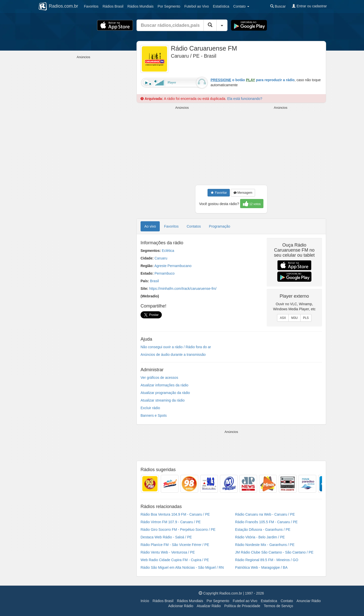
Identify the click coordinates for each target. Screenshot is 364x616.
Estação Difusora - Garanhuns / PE (263, 530)
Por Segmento (218, 601)
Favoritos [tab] (171, 226)
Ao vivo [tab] (150, 226)
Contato (287, 601)
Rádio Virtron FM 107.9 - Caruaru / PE (171, 522)
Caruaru (161, 258)
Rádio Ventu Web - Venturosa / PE (168, 552)
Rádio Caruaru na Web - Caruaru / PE (265, 514)
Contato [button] (241, 6)
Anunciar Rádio (309, 601)
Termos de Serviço (278, 606)
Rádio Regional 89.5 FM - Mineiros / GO (267, 560)
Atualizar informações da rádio (164, 385)
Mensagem (243, 193)
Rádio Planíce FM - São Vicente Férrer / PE (175, 545)
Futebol (197, 6)
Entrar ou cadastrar (309, 6)
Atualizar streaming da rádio (163, 400)
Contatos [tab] (194, 226)
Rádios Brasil (163, 601)
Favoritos (91, 6)
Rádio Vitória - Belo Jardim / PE (260, 537)
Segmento (169, 6)
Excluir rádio (150, 408)
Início (145, 601)
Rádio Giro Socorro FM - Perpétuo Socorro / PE (178, 530)
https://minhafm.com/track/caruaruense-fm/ (183, 289)
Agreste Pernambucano (173, 266)
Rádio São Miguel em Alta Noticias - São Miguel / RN (182, 567)
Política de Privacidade (242, 606)
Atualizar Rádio (209, 606)
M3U (294, 318)
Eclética (168, 251)
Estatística (221, 6)
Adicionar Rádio (181, 606)
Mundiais (141, 6)
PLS (306, 318)
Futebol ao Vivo (245, 601)
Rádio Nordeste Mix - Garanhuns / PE (265, 545)
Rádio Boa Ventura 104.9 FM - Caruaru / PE (175, 514)
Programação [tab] (220, 226)
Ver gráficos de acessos (159, 378)
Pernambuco (164, 273)
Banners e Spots (154, 415)
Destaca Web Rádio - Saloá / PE (166, 537)
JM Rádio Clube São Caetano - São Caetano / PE (274, 552)
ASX (283, 318)
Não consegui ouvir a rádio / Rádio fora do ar (176, 347)
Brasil (113, 6)
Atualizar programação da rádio (165, 393)
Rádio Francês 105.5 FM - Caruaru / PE (266, 522)
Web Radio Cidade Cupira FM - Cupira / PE (175, 560)
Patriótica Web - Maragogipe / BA (261, 567)
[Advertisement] (182, 146)
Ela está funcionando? (245, 99)
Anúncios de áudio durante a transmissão (173, 355)
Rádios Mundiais (190, 601)
